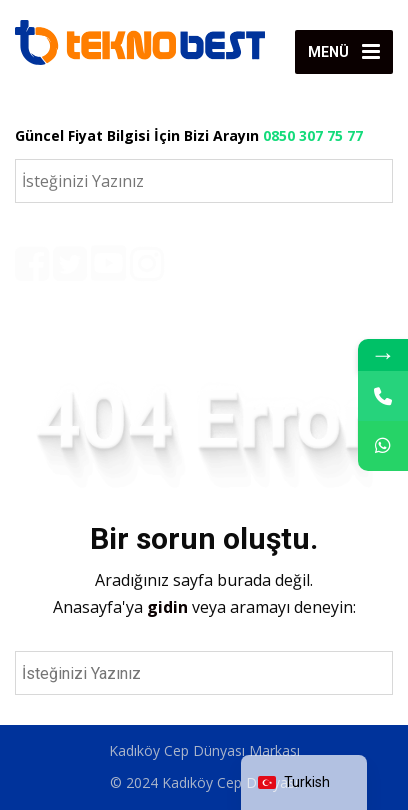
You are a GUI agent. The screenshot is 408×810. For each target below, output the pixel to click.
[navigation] (304, 782)
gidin (169, 607)
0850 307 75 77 (313, 135)
